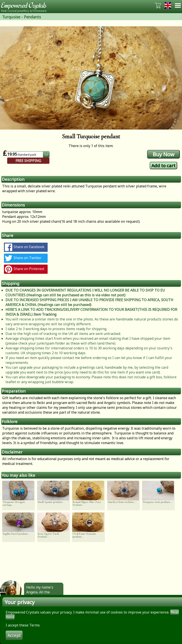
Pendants (32, 17)
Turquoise (11, 17)
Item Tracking (45, 314)
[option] (91, 78)
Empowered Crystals (25, 5)
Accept (14, 635)
